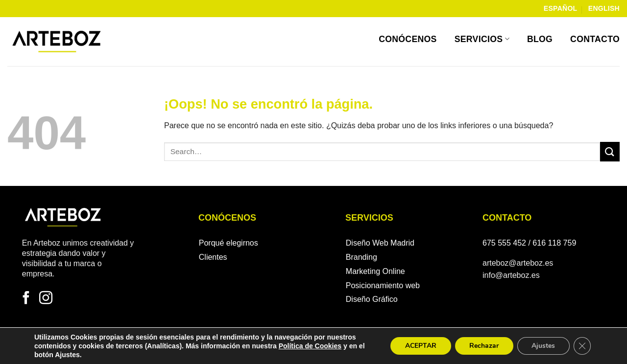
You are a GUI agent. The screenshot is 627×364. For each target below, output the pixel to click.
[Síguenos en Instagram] (46, 299)
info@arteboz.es (511, 275)
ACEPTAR (419, 346)
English (604, 8)
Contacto (595, 39)
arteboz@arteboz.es (518, 263)
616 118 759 (554, 243)
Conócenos (408, 39)
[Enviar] (610, 151)
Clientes (213, 257)
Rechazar (483, 346)
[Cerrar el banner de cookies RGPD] (582, 346)
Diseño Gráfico (372, 299)
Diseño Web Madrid (380, 243)
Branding (362, 257)
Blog (540, 39)
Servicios (482, 39)
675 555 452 (504, 243)
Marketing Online (375, 271)
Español (561, 8)
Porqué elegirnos (229, 243)
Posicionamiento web (383, 285)
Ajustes (543, 346)
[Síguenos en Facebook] (26, 299)
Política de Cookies (310, 346)
